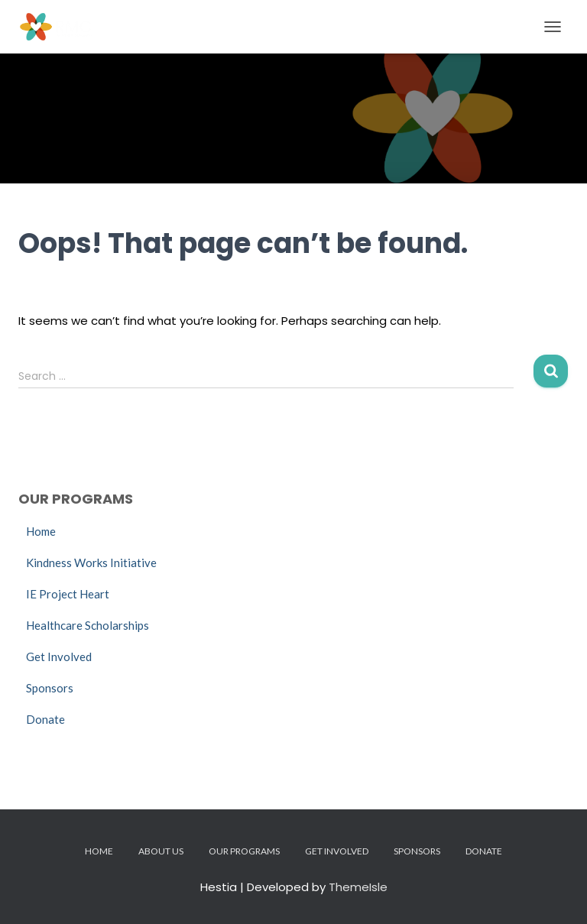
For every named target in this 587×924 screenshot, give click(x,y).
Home (41, 531)
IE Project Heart (68, 594)
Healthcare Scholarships (88, 625)
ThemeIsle (358, 887)
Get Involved (59, 657)
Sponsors (50, 688)
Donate (45, 719)
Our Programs (244, 851)
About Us (161, 851)
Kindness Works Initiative (91, 563)
